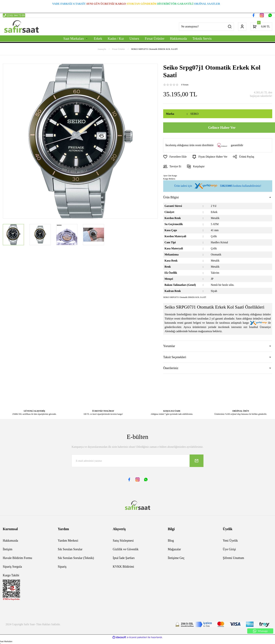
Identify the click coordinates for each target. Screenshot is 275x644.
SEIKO (195, 114)
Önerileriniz (171, 368)
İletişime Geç (176, 558)
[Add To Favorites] (175, 157)
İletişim (8, 549)
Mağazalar (174, 549)
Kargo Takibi (11, 575)
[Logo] (21, 27)
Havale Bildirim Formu (17, 558)
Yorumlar (169, 346)
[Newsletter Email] (137, 461)
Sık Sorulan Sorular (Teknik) (76, 558)
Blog (171, 541)
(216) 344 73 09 (14, 15)
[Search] (206, 27)
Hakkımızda (10, 541)
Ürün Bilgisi (171, 197)
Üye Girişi (229, 549)
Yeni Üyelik (230, 541)
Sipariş (62, 567)
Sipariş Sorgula (12, 567)
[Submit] (197, 461)
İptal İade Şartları (124, 558)
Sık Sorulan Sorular (70, 549)
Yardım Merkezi (68, 541)
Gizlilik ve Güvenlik (126, 549)
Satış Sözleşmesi (123, 541)
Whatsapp (260, 631)
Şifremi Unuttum (233, 558)
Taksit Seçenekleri (175, 357)
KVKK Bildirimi (124, 567)
